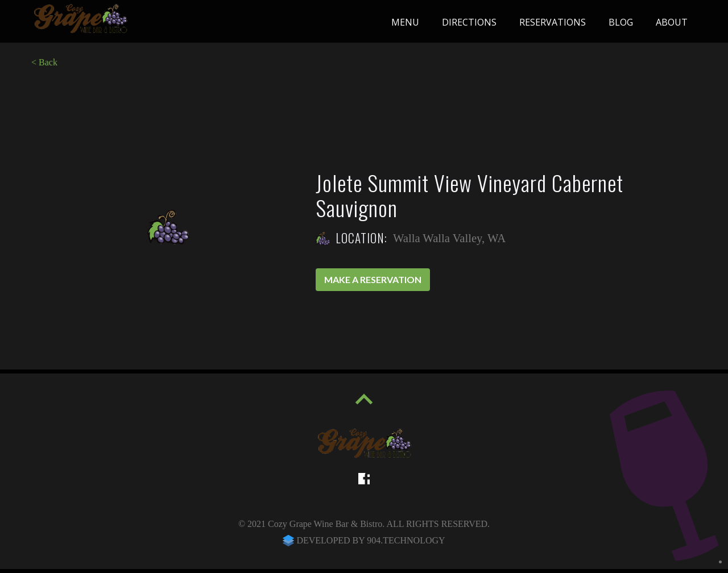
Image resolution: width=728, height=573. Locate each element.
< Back (44, 62)
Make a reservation (373, 279)
